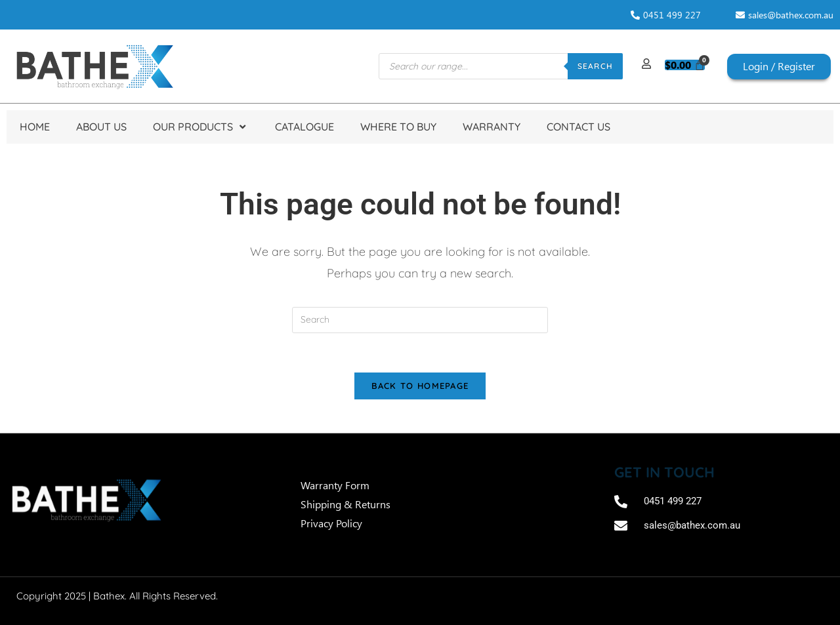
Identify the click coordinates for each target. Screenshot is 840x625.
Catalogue (304, 127)
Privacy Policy (331, 524)
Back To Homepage (420, 386)
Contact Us (578, 127)
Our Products (201, 127)
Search (595, 66)
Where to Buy (398, 127)
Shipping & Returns (346, 505)
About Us (101, 127)
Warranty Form (336, 486)
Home (35, 127)
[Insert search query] (420, 320)
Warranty (492, 127)
